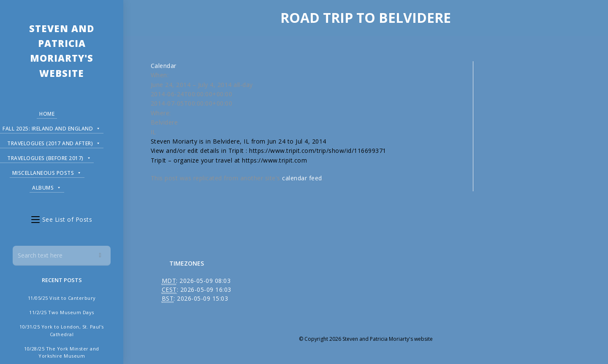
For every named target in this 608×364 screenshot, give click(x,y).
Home (47, 114)
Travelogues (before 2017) (49, 157)
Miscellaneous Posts (47, 172)
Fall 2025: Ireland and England (52, 127)
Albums (47, 186)
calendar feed (302, 178)
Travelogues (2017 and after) (54, 142)
